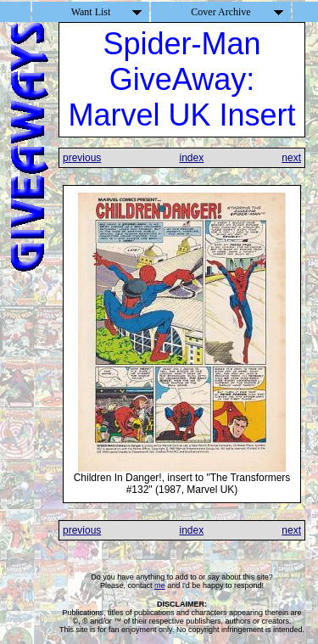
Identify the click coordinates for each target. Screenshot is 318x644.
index (191, 158)
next (291, 158)
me (160, 585)
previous (82, 158)
